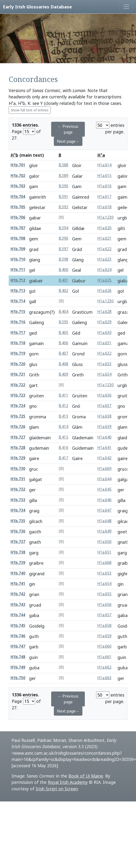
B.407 (63, 353)
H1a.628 (104, 312)
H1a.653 (104, 573)
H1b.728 (18, 448)
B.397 (63, 249)
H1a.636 (104, 395)
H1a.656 (104, 605)
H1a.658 (104, 626)
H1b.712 (18, 280)
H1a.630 (104, 333)
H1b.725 (18, 416)
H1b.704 (18, 197)
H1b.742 (18, 594)
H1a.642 (104, 458)
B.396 (63, 238)
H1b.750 (18, 678)
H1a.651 (104, 552)
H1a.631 (104, 343)
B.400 (63, 270)
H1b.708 (18, 238)
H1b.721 (18, 374)
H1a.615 (104, 176)
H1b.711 (18, 270)
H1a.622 (104, 249)
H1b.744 (18, 615)
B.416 (63, 448)
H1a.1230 (105, 217)
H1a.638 (104, 416)
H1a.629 (104, 322)
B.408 (63, 364)
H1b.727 (18, 437)
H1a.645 (104, 489)
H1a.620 (104, 228)
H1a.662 (104, 667)
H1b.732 (18, 489)
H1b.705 (18, 207)
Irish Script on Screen (57, 789)
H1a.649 (104, 531)
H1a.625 (104, 280)
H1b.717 (18, 333)
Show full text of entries (30, 110)
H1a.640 (104, 437)
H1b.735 (18, 521)
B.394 (63, 228)
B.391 (63, 197)
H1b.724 (18, 406)
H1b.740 (18, 573)
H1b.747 (18, 646)
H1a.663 (104, 678)
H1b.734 (18, 510)
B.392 (63, 207)
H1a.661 (104, 657)
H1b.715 (18, 312)
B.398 (63, 259)
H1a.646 (104, 500)
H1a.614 (104, 165)
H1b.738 (18, 552)
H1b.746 (18, 636)
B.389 (63, 176)
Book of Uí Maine (86, 776)
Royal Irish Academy (68, 782)
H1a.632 (104, 353)
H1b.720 (18, 364)
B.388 (63, 165)
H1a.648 (104, 521)
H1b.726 (18, 427)
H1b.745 (18, 626)
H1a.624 (104, 270)
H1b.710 (18, 259)
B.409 (63, 374)
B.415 (63, 437)
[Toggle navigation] (126, 7)
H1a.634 (104, 374)
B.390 (63, 186)
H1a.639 (104, 427)
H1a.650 (104, 542)
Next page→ (68, 141)
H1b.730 (18, 469)
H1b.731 (18, 479)
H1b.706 (18, 217)
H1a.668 (104, 563)
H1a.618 (104, 207)
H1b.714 (18, 301)
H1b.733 (18, 500)
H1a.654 (104, 584)
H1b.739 (18, 563)
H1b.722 (18, 385)
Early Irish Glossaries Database (37, 7)
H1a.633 (104, 364)
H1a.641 (104, 448)
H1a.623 (104, 259)
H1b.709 (18, 249)
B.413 (63, 416)
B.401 (63, 280)
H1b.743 (18, 605)
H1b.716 (18, 322)
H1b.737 (18, 542)
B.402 (63, 291)
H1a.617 (104, 197)
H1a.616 (104, 186)
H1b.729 (18, 458)
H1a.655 (104, 594)
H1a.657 (104, 615)
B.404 (63, 312)
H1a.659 (104, 636)
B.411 (63, 395)
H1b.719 (18, 353)
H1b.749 (18, 667)
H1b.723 (18, 395)
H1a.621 (104, 238)
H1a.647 (104, 510)
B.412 (63, 406)
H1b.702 (18, 176)
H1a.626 (104, 291)
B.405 (63, 333)
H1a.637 (104, 406)
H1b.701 (18, 165)
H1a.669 (104, 469)
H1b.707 (18, 228)
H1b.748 (18, 657)
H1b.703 (18, 186)
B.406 (63, 343)
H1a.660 (104, 646)
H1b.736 (18, 531)
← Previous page (68, 129)
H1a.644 (104, 479)
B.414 (63, 427)
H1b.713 (18, 291)
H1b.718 (18, 343)
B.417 (63, 458)
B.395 (63, 322)
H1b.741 (18, 584)
